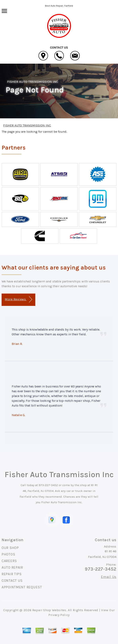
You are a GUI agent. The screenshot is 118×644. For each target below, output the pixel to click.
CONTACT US (12, 581)
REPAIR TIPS (12, 574)
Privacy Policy (59, 615)
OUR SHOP (10, 548)
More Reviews (18, 299)
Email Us (109, 577)
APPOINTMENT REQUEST (22, 587)
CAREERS (9, 561)
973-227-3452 (48, 485)
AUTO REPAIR (12, 567)
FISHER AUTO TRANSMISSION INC (33, 82)
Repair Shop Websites (49, 610)
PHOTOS (8, 554)
